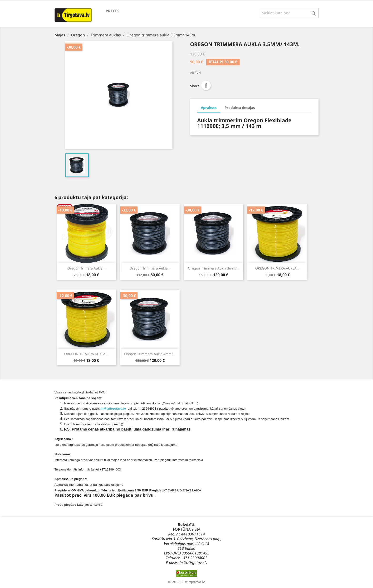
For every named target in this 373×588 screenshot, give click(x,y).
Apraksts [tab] (209, 108)
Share (206, 85)
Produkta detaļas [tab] (240, 108)
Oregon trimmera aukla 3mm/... (214, 268)
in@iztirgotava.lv (113, 409)
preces (113, 11)
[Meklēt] (289, 13)
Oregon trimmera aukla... (150, 268)
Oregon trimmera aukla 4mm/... (150, 354)
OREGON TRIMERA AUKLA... (277, 268)
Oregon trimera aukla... (86, 268)
